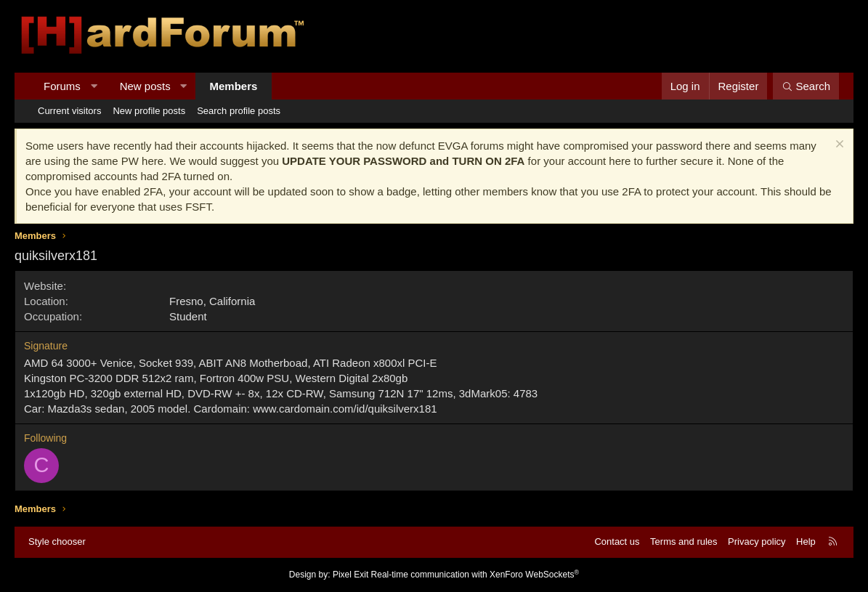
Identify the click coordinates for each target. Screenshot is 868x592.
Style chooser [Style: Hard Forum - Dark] (57, 542)
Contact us (617, 542)
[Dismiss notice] (838, 146)
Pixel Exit (350, 575)
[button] (93, 86)
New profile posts (149, 111)
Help (806, 542)
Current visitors (69, 111)
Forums (62, 86)
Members (234, 86)
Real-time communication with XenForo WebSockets (475, 575)
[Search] (806, 86)
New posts (145, 86)
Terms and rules (684, 542)
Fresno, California (212, 301)
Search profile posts (239, 111)
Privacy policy (757, 542)
